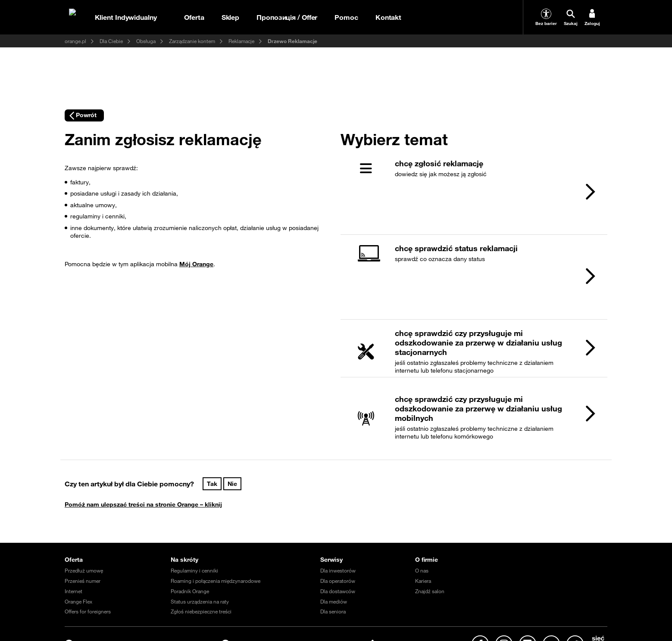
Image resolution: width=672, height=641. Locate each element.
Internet (73, 492)
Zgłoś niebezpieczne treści (201, 513)
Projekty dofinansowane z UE (492, 581)
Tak (212, 385)
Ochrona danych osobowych (258, 581)
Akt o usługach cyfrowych (418, 581)
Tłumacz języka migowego (95, 602)
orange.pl (75, 41)
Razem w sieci (488, 591)
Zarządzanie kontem (192, 41)
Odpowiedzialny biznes (123, 591)
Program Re (529, 591)
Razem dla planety (440, 591)
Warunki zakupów (194, 581)
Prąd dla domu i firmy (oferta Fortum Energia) (261, 591)
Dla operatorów (338, 482)
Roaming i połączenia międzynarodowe (216, 482)
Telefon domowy (342, 591)
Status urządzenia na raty (200, 502)
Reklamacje (241, 41)
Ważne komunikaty (86, 581)
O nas (422, 472)
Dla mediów (334, 502)
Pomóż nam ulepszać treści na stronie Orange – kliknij (143, 405)
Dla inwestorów (338, 472)
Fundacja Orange (180, 591)
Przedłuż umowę (84, 472)
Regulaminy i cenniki (194, 472)
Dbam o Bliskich (390, 591)
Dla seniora (333, 513)
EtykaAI (310, 581)
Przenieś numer (83, 482)
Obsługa (146, 41)
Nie (232, 385)
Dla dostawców (338, 492)
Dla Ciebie (111, 41)
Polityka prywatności (353, 581)
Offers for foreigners (88, 513)
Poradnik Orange (190, 492)
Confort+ (146, 602)
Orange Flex (78, 502)
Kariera (423, 482)
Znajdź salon (430, 492)
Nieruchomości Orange (563, 581)
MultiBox (75, 591)
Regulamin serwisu (141, 581)
